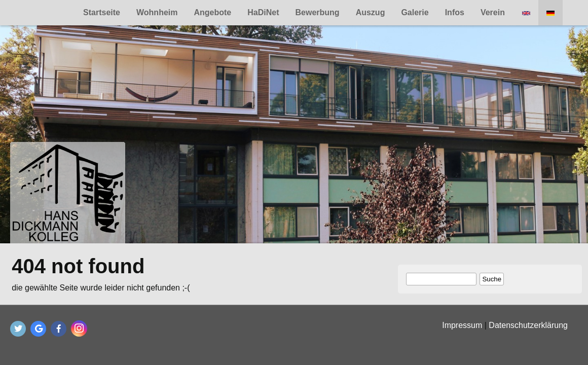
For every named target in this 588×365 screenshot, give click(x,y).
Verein (493, 12)
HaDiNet (263, 12)
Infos (455, 12)
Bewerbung (318, 12)
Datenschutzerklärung (528, 325)
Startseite (102, 12)
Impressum (462, 325)
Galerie (415, 12)
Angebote (212, 12)
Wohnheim (157, 12)
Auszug (371, 12)
